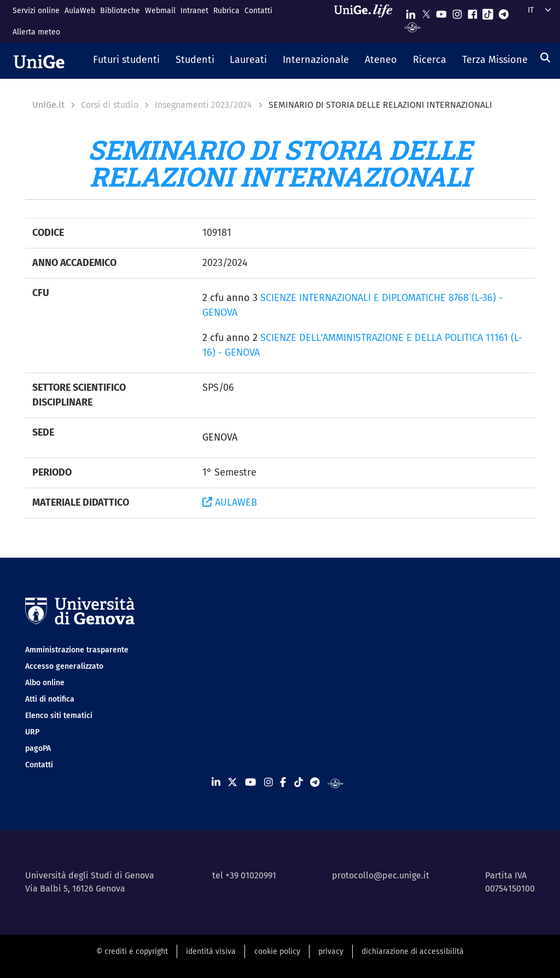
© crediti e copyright (132, 951)
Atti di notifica (50, 699)
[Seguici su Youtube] (441, 12)
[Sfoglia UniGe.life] (367, 21)
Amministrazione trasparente (77, 650)
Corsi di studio (110, 105)
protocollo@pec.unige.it (381, 875)
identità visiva (211, 951)
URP (32, 732)
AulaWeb (80, 11)
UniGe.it (48, 105)
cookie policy (277, 951)
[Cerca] (545, 57)
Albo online (45, 683)
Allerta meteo (36, 32)
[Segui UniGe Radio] (413, 27)
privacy (331, 951)
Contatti (258, 11)
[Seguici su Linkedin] (411, 12)
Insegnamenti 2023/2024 (203, 105)
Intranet (194, 11)
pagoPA (38, 748)
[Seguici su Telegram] (504, 12)
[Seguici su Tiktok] (488, 12)
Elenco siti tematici (59, 716)
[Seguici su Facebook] (472, 12)
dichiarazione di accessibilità (413, 951)
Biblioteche (120, 11)
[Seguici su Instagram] (457, 12)
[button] (127, 61)
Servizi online (36, 11)
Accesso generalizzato (64, 666)
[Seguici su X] (426, 12)
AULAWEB (230, 502)
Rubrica (226, 11)
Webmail (160, 11)
